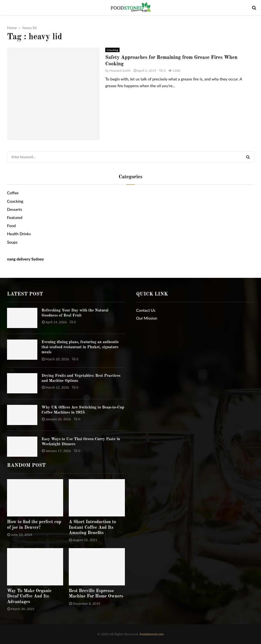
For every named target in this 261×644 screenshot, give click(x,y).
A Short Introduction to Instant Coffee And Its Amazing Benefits (92, 527)
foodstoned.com (151, 634)
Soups (12, 242)
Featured (15, 217)
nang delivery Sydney (25, 259)
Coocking (112, 50)
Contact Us (146, 310)
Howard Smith (120, 71)
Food (11, 226)
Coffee (13, 193)
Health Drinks (19, 234)
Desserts (15, 209)
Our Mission (147, 318)
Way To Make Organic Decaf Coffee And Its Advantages (29, 596)
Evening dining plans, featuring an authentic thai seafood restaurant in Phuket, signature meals (80, 347)
